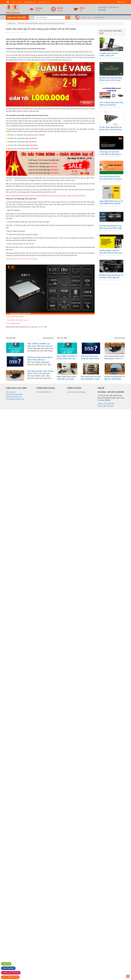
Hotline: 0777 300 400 (86, 17)
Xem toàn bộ (48, 338)
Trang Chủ (11, 23)
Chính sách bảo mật (13, 397)
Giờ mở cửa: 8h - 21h (44, 2)
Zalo (6, 964)
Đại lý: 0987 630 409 (100, 17)
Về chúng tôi (11, 392)
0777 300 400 (11, 973)
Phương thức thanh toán (15, 399)
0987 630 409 (10, 977)
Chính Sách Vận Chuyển (76, 392)
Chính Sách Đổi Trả (44, 392)
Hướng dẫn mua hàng (30, 2)
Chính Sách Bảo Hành (14, 394)
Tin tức (13, 2)
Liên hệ (20, 2)
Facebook (8, 968)
